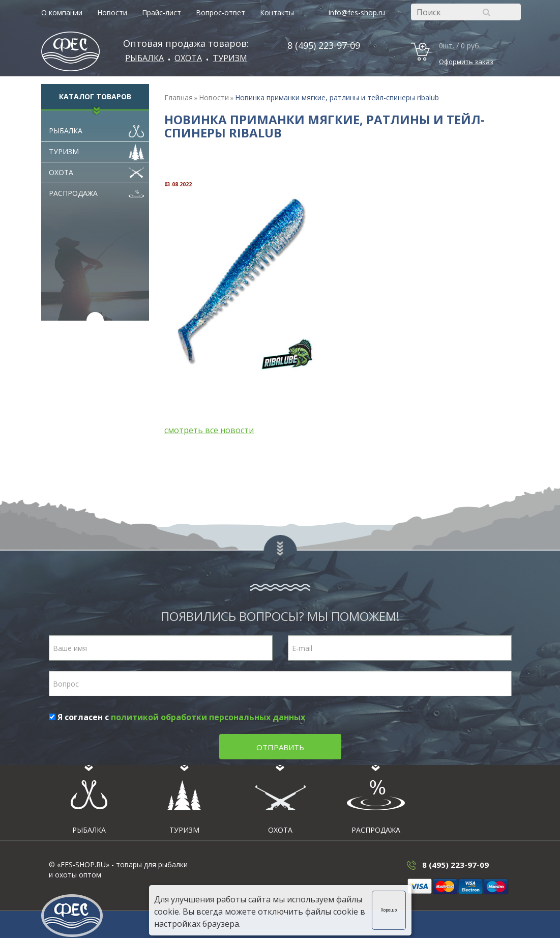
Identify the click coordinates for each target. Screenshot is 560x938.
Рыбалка (144, 58)
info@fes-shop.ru (357, 12)
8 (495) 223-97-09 (324, 45)
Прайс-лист (161, 12)
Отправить (280, 747)
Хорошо (389, 910)
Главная (179, 97)
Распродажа (97, 191)
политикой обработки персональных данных (208, 717)
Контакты (277, 12)
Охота (97, 170)
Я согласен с (177, 717)
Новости (112, 12)
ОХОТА (188, 58)
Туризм (230, 58)
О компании (62, 12)
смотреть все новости (209, 430)
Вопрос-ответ (220, 12)
